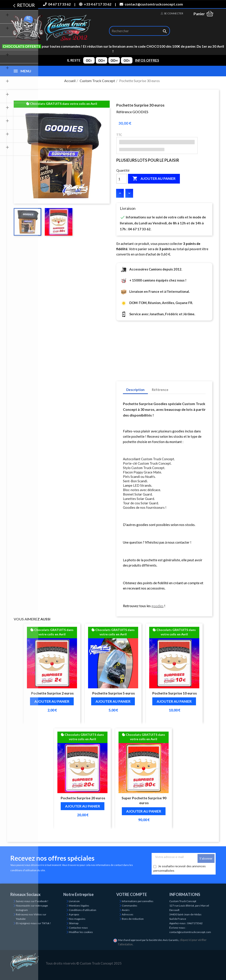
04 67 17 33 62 (57, 4)
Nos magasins (77, 919)
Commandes (130, 906)
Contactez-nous (78, 928)
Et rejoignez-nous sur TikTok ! (33, 923)
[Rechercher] (139, 31)
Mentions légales (79, 906)
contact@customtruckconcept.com (151, 4)
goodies (157, 606)
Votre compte (132, 894)
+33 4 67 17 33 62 (95, 4)
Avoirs (126, 910)
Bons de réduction (133, 919)
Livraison (74, 901)
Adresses (128, 914)
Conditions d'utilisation (83, 910)
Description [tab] (135, 390)
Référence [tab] (160, 390)
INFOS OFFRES (147, 60)
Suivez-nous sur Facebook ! (32, 901)
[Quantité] (122, 179)
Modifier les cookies (81, 932)
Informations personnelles (138, 901)
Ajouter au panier (154, 179)
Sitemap (74, 923)
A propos (74, 914)
